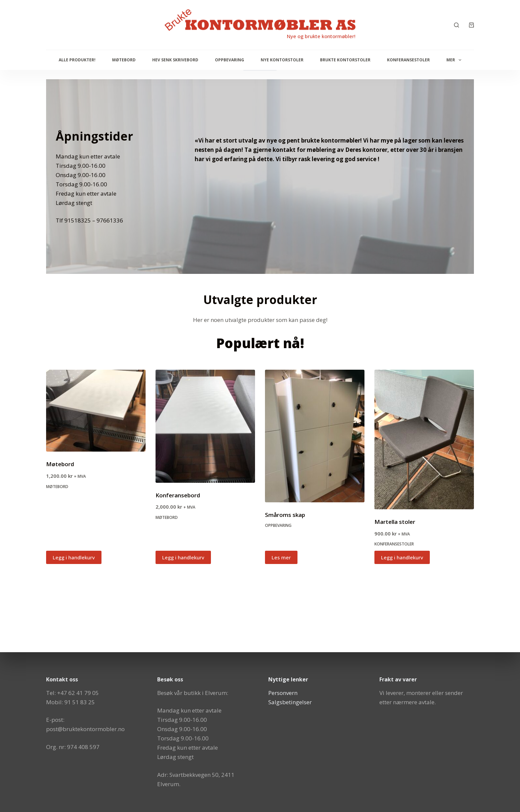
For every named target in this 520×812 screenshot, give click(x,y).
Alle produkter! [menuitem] (77, 60)
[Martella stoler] (424, 440)
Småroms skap (285, 515)
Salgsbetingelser (290, 702)
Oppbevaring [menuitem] (229, 60)
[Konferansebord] (205, 426)
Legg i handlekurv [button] (74, 557)
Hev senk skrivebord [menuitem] (175, 60)
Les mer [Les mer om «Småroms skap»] (281, 557)
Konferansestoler (394, 544)
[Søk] (456, 25)
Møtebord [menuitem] (124, 60)
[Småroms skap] (315, 436)
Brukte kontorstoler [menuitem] (345, 60)
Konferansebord (178, 495)
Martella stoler (395, 522)
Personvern (283, 693)
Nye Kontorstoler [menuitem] (282, 60)
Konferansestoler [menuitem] (408, 60)
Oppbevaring (278, 525)
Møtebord (60, 464)
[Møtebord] (96, 411)
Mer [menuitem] (455, 60)
